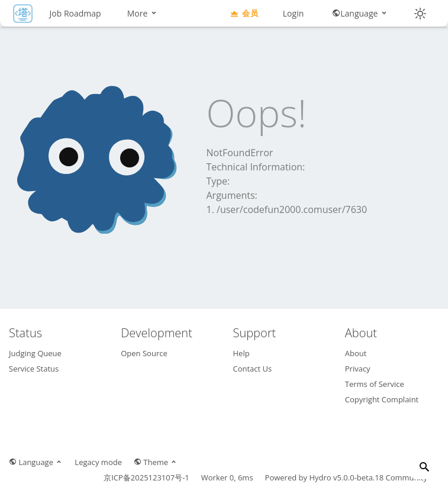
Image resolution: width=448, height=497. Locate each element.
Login (293, 13)
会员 (244, 13)
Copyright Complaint (382, 399)
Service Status (34, 369)
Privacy (358, 369)
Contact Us (253, 369)
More (143, 13)
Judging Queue (35, 353)
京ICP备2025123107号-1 (146, 477)
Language (360, 13)
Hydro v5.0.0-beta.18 (346, 477)
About (356, 353)
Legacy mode (98, 462)
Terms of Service (375, 384)
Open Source (144, 353)
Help (241, 353)
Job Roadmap (75, 13)
